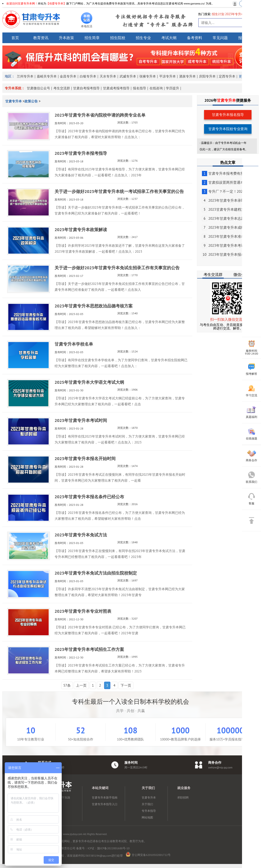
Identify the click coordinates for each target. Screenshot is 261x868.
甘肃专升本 (14, 101)
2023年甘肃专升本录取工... (226, 200)
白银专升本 (88, 76)
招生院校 (118, 38)
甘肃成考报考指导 (116, 88)
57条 (67, 685)
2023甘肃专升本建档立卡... (226, 209)
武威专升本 (128, 76)
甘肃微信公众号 (38, 88)
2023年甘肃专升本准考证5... (227, 236)
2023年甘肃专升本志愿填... (226, 218)
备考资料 (195, 38)
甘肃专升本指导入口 (105, 804)
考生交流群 (62, 88)
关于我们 (147, 804)
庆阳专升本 (207, 76)
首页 (15, 38)
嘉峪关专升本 (47, 76)
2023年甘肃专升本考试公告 (227, 245)
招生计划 (218, 14)
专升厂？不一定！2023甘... (226, 191)
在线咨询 (156, 88)
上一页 (81, 685)
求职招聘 (183, 797)
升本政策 (66, 38)
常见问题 (220, 38)
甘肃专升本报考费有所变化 (226, 173)
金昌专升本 (68, 76)
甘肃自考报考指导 (86, 88)
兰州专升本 (25, 76)
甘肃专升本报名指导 (228, 115)
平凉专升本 (168, 76)
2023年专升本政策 (238, 14)
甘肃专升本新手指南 (105, 797)
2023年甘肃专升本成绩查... (226, 227)
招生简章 (92, 38)
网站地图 (147, 817)
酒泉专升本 (187, 76)
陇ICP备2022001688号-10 (113, 848)
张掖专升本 (148, 76)
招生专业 (143, 38)
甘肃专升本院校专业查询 (228, 129)
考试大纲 (169, 38)
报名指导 (140, 88)
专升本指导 (149, 811)
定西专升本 (227, 76)
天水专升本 (108, 76)
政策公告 (31, 101)
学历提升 (172, 88)
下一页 (126, 685)
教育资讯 (41, 38)
